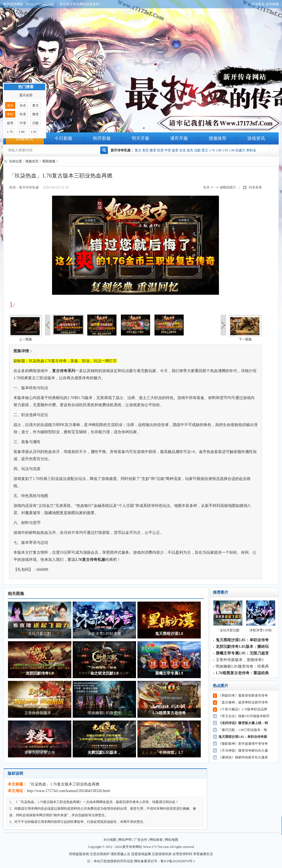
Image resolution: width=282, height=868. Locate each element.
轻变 (160, 150)
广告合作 (141, 840)
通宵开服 (179, 138)
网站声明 (125, 840)
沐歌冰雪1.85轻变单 (105, 634)
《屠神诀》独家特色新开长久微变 (243, 757)
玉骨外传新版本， (40, 713)
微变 (153, 150)
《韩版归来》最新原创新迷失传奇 (243, 695)
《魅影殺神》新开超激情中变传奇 (243, 744)
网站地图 (172, 840)
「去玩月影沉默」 (40, 634)
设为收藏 (272, 4)
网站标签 (156, 840)
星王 (205, 150)
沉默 (197, 150)
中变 (168, 150)
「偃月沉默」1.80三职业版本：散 (243, 730)
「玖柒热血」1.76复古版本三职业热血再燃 (63, 784)
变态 (145, 150)
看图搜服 (49, 161)
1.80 (219, 150)
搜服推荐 (218, 138)
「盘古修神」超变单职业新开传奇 (243, 702)
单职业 (251, 150)
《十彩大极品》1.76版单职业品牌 (243, 709)
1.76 (212, 150)
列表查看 (255, 187)
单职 (10, 114)
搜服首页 (25, 138)
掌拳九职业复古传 (40, 753)
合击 (183, 150)
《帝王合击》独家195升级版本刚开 (244, 716)
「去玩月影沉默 (228, 616)
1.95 (225, 150)
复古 (138, 150)
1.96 (232, 150)
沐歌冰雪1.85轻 (261, 616)
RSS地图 (110, 840)
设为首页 (258, 4)
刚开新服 (102, 138)
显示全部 (26, 95)
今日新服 (63, 138)
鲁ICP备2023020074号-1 (178, 861)
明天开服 (140, 138)
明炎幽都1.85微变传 (105, 713)
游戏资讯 (256, 138)
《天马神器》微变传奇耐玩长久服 (243, 750)
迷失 (190, 150)
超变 (175, 150)
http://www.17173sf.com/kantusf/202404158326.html (68, 791)
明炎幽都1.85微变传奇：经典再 (242, 666)
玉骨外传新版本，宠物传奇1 (240, 660)
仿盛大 (240, 150)
